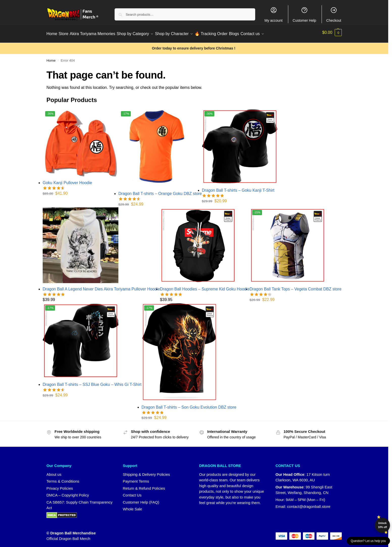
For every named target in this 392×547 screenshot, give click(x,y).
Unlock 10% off (382, 525)
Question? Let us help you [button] (368, 541)
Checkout (334, 15)
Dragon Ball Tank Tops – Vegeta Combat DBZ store (296, 287)
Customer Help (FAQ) (141, 499)
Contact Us (132, 493)
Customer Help (304, 15)
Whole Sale (133, 506)
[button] (332, 33)
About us (54, 472)
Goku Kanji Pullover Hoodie (67, 180)
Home (51, 58)
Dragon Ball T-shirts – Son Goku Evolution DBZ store (189, 404)
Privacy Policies (60, 486)
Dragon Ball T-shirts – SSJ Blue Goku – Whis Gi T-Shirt (92, 382)
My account (274, 15)
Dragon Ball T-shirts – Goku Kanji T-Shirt (238, 188)
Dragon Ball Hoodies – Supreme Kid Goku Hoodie (205, 287)
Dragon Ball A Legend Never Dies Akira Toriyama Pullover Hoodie (101, 287)
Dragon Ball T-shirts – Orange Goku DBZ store (160, 191)
